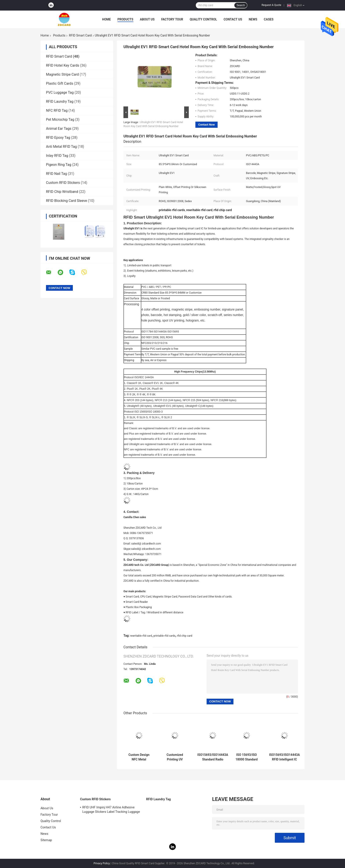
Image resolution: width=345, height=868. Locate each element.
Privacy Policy (102, 863)
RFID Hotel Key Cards (63, 65)
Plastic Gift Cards (60, 83)
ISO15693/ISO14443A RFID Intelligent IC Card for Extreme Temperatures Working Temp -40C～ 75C (284, 757)
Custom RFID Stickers (63, 183)
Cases (269, 19)
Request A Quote (271, 5)
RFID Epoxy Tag (58, 138)
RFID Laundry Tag (60, 101)
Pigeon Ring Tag (59, 165)
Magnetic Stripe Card (62, 74)
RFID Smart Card (80, 35)
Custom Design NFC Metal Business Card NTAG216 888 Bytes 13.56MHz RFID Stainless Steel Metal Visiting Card (139, 757)
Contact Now (206, 125)
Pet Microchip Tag (60, 120)
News (253, 19)
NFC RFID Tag (57, 111)
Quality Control (203, 19)
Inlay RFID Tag (57, 156)
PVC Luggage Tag (60, 92)
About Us (147, 19)
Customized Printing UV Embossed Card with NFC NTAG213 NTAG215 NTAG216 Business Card (175, 757)
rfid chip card (185, 636)
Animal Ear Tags (59, 129)
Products (125, 19)
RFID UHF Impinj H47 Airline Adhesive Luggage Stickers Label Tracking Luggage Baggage (111, 810)
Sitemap (46, 840)
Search (241, 5)
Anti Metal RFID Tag (61, 147)
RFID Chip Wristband (62, 192)
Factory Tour (172, 19)
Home (106, 19)
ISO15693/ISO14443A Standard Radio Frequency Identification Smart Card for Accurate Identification (213, 757)
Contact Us (233, 19)
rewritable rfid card (141, 636)
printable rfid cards (164, 636)
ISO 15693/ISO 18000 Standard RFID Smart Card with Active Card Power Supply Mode (247, 757)
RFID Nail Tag (56, 174)
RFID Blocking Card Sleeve (66, 201)
